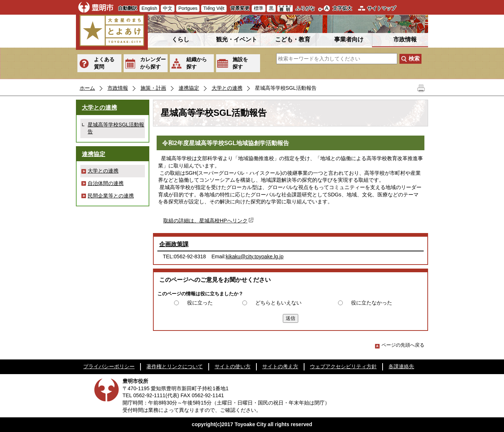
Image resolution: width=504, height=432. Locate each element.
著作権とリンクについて (175, 366)
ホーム (87, 88)
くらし (180, 39)
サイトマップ (381, 8)
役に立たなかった (372, 303)
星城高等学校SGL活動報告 (116, 128)
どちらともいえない (278, 303)
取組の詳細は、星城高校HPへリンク (209, 221)
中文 (168, 8)
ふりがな (305, 8)
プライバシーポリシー (109, 366)
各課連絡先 (401, 366)
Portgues (188, 8)
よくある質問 (104, 63)
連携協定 (189, 88)
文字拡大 (342, 8)
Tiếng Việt (214, 8)
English (149, 8)
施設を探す (240, 63)
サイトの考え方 (280, 366)
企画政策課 (174, 244)
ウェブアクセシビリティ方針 (343, 366)
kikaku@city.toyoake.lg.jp (255, 256)
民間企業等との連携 (111, 196)
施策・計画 (153, 88)
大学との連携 (227, 88)
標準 (259, 8)
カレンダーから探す (153, 63)
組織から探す (197, 63)
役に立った (200, 303)
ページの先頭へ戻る (400, 345)
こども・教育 (293, 39)
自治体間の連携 (106, 183)
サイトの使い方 (233, 366)
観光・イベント (237, 39)
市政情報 (405, 39)
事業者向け (349, 39)
